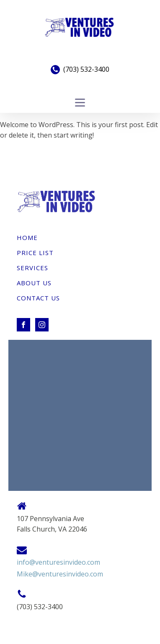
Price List (35, 253)
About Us (34, 283)
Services (32, 268)
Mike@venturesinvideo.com (60, 574)
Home (27, 237)
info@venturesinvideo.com (58, 562)
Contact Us (38, 298)
